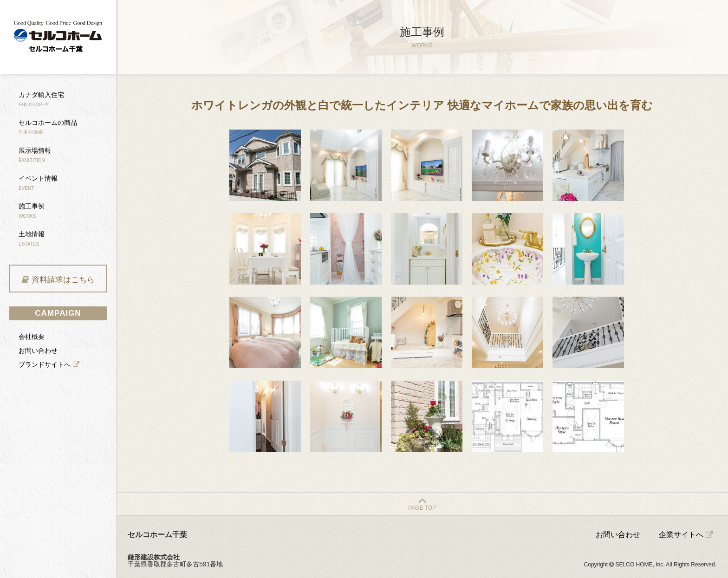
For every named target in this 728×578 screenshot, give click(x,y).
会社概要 (32, 337)
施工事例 (32, 211)
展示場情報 (35, 155)
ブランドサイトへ (45, 364)
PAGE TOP (422, 508)
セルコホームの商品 (48, 127)
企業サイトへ (681, 535)
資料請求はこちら (63, 280)
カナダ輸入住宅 (41, 99)
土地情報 (32, 238)
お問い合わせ (38, 351)
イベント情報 (38, 183)
